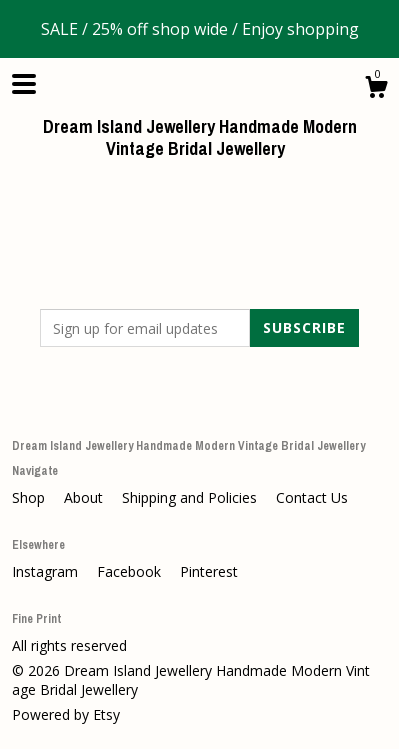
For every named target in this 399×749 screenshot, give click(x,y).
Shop (30, 497)
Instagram (47, 571)
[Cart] (376, 89)
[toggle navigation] (24, 84)
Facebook (131, 571)
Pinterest (209, 571)
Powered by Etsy (66, 714)
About (85, 497)
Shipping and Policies (191, 497)
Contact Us (312, 497)
